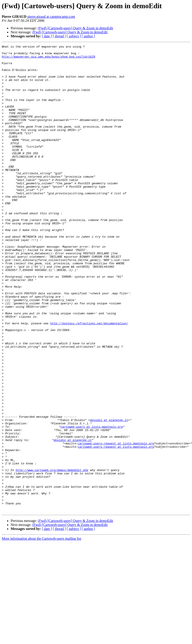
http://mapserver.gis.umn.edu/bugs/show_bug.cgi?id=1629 (48, 59)
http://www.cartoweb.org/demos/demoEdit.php (52, 555)
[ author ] (88, 36)
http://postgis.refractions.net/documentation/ (89, 379)
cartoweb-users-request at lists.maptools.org (116, 523)
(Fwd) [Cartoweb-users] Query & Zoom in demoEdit (75, 28)
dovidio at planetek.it (109, 495)
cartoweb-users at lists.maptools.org (92, 503)
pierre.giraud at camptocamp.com (51, 17)
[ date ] (47, 36)
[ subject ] (74, 36)
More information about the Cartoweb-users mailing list (41, 632)
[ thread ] (59, 36)
